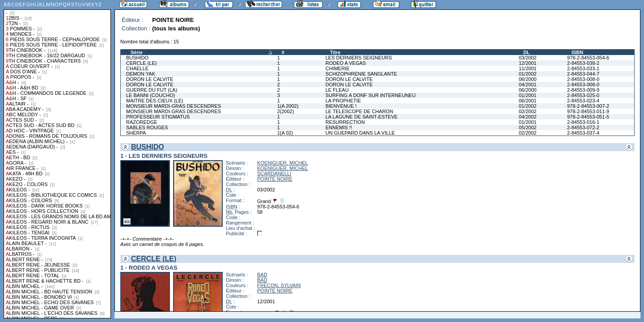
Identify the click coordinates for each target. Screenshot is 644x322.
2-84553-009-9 (583, 90)
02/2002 (528, 111)
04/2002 (528, 117)
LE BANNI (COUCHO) (150, 95)
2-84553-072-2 (583, 127)
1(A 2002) (288, 106)
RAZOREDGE (142, 122)
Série (137, 52)
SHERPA (136, 133)
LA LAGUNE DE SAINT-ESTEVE (362, 117)
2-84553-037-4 (583, 133)
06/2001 (528, 101)
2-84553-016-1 (583, 122)
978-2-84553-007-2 (588, 106)
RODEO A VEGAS (346, 63)
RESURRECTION (345, 122)
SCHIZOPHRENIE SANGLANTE (361, 74)
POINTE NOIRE (275, 179)
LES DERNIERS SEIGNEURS (359, 58)
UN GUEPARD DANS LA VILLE (360, 133)
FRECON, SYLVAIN (279, 285)
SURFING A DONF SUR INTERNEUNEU (371, 95)
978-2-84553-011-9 (588, 111)
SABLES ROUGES (147, 127)
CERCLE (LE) (141, 63)
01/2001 (528, 95)
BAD (262, 275)
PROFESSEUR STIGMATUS (158, 117)
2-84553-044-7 (583, 74)
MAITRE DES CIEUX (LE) (155, 101)
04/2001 (528, 85)
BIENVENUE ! (341, 106)
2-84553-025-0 (583, 95)
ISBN (577, 52)
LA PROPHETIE (343, 101)
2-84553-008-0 (583, 79)
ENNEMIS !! (339, 127)
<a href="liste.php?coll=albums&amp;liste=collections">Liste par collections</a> (57, 159)
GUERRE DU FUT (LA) (152, 90)
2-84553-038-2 (583, 63)
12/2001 (528, 63)
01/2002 (528, 74)
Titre (335, 52)
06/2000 (528, 79)
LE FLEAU (337, 90)
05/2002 (528, 127)
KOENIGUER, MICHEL (283, 163)
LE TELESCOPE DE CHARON (359, 111)
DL (527, 52)
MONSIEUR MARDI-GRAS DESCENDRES (174, 106)
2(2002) (286, 111)
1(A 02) (285, 133)
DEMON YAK (141, 74)
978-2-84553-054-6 (588, 58)
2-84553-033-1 (583, 68)
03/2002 (528, 58)
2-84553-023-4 (583, 101)
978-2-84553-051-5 (588, 117)
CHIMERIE (338, 68)
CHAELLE (137, 68)
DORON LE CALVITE (150, 79)
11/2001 (528, 68)
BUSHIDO (137, 58)
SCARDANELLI (274, 174)
